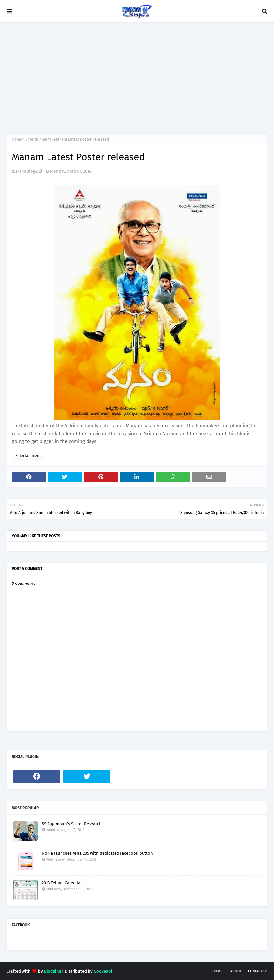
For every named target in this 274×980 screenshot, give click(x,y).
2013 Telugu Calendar (62, 883)
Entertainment (38, 139)
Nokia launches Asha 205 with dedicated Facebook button (97, 853)
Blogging (53, 971)
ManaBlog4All (29, 171)
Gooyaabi (103, 971)
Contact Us (258, 971)
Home (17, 139)
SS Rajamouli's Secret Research (72, 824)
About (236, 971)
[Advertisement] (137, 78)
